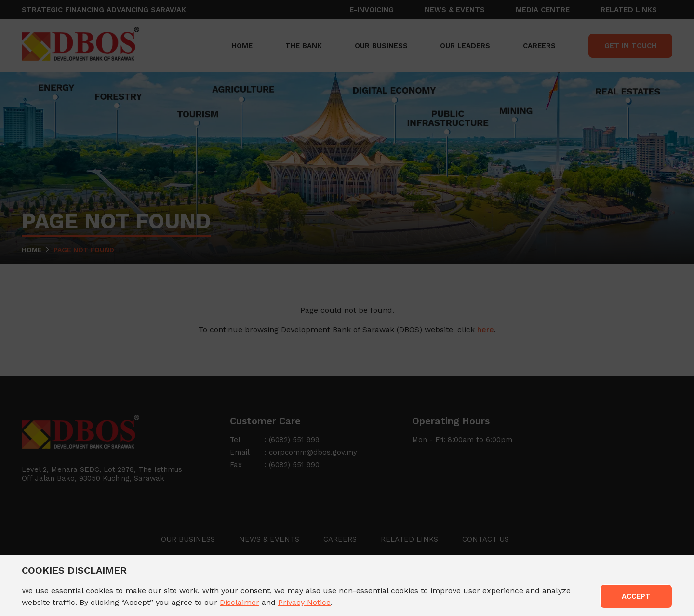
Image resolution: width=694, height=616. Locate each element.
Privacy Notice (304, 602)
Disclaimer (240, 602)
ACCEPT (636, 596)
